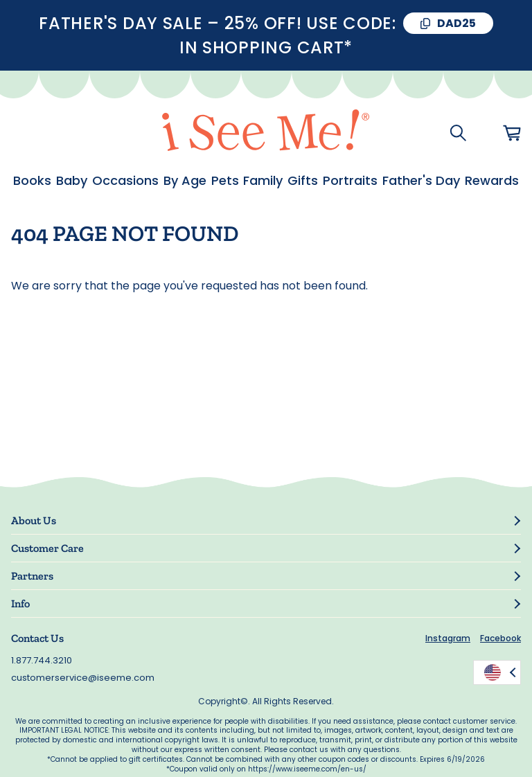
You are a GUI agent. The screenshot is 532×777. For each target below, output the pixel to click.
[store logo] (266, 133)
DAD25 (456, 23)
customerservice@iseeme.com (83, 678)
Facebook (500, 638)
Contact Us (37, 638)
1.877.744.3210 (42, 660)
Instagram (448, 638)
